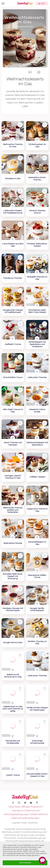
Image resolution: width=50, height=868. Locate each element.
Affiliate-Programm (32, 807)
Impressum (18, 811)
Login (42, 4)
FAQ (11, 807)
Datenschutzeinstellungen (25, 818)
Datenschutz (32, 811)
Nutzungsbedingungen (17, 814)
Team (17, 807)
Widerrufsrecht (39, 814)
